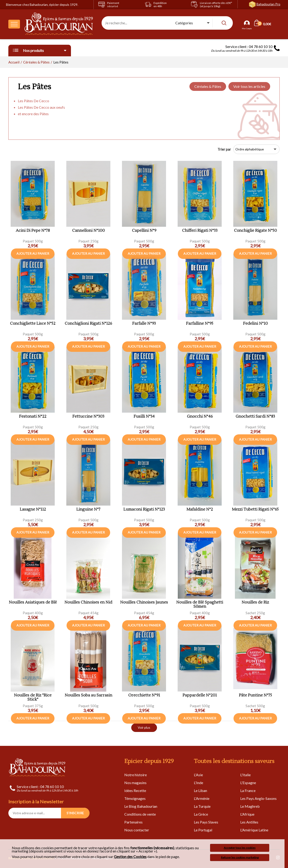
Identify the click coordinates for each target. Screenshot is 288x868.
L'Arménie (202, 798)
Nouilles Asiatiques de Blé (33, 603)
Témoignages (135, 798)
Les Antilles (249, 822)
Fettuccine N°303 (88, 417)
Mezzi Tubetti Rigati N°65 (255, 510)
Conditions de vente (140, 814)
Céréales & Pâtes (208, 86)
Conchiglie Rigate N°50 (255, 231)
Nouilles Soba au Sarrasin (88, 695)
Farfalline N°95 (200, 324)
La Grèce (201, 814)
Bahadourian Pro (268, 4)
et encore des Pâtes (33, 114)
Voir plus (144, 727)
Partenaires (133, 822)
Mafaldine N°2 (200, 510)
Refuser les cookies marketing (240, 857)
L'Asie (198, 775)
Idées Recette (135, 790)
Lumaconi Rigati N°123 (144, 510)
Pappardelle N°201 (200, 695)
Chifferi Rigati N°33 (200, 231)
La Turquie (202, 806)
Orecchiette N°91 (144, 695)
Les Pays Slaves (206, 822)
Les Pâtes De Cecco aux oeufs (41, 107)
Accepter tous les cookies (240, 848)
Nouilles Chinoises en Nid (88, 603)
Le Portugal (203, 830)
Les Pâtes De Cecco (34, 101)
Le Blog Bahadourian (141, 806)
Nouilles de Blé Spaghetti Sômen (200, 605)
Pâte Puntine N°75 (255, 695)
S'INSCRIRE (75, 813)
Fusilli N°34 (144, 417)
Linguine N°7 (88, 510)
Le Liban (200, 790)
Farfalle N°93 (144, 324)
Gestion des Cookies (130, 857)
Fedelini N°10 (255, 324)
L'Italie (245, 775)
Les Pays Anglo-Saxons (258, 798)
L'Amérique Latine (254, 830)
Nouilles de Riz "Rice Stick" (33, 698)
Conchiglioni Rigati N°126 (88, 324)
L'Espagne (248, 783)
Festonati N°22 (33, 417)
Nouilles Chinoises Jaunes (144, 603)
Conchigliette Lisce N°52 (33, 324)
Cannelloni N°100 (88, 231)
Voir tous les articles (249, 86)
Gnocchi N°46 (200, 417)
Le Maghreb (250, 806)
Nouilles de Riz (255, 603)
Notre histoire (136, 775)
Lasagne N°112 (33, 510)
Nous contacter (137, 830)
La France (248, 790)
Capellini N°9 (144, 231)
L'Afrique (247, 814)
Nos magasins (135, 783)
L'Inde (198, 783)
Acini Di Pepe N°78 (33, 231)
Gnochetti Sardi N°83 (255, 417)
